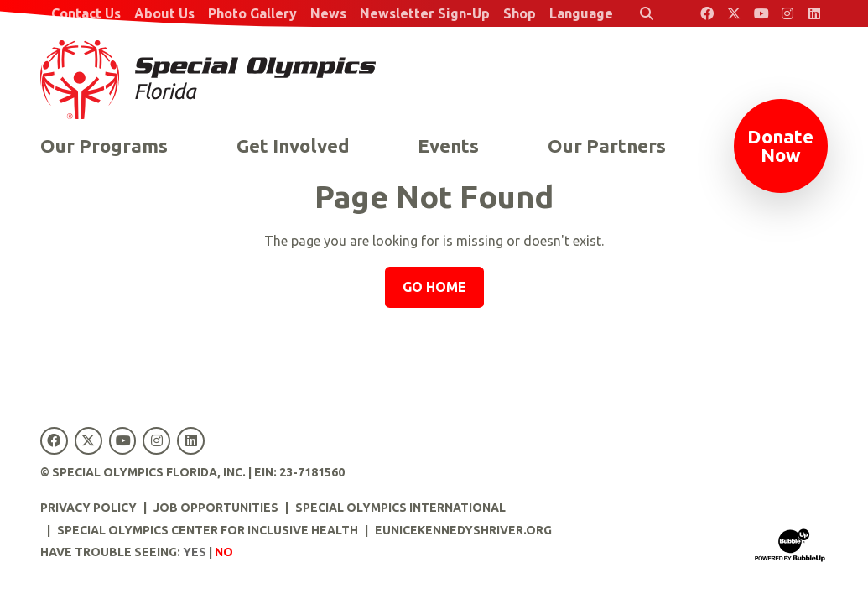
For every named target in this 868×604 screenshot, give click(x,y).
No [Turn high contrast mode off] (224, 552)
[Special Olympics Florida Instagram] (787, 13)
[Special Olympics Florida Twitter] (734, 13)
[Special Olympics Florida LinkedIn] (814, 13)
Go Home (434, 287)
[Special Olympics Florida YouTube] (761, 13)
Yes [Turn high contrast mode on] (195, 552)
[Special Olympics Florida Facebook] (707, 13)
